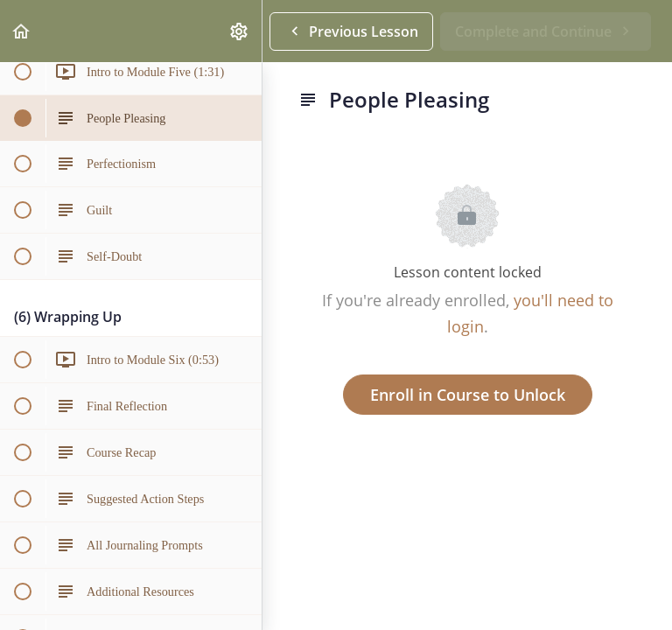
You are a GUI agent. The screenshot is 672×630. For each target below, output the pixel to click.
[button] (22, 31)
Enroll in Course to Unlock (468, 395)
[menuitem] (240, 31)
